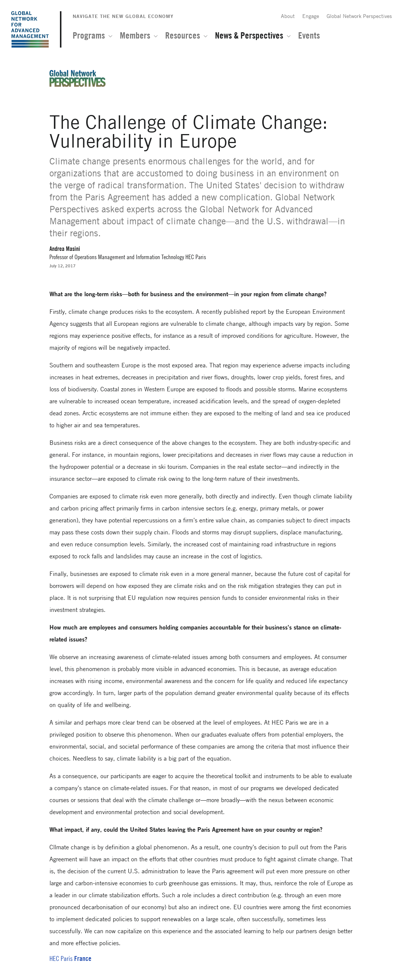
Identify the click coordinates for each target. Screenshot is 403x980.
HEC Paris (61, 958)
